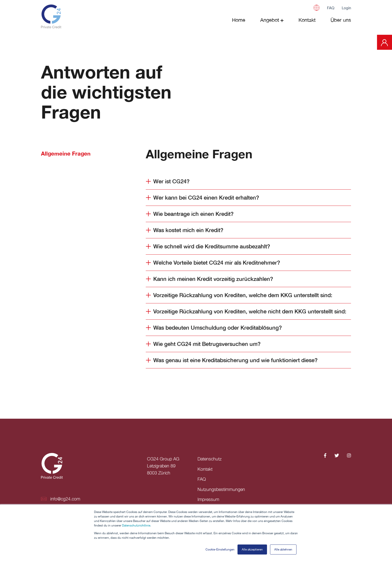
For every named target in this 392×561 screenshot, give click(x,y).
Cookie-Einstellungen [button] (220, 549)
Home (239, 20)
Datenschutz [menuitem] (209, 459)
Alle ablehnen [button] (283, 549)
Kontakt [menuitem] (205, 469)
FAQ (331, 8)
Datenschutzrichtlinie (136, 526)
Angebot (270, 20)
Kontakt (307, 20)
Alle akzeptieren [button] (252, 549)
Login (346, 8)
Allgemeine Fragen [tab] (66, 154)
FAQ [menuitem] (202, 479)
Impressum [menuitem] (208, 499)
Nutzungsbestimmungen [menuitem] (221, 489)
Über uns (341, 20)
